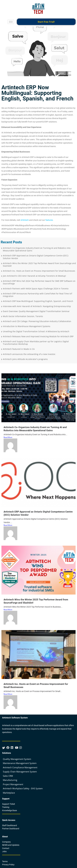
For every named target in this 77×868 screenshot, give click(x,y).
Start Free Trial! (46, 22)
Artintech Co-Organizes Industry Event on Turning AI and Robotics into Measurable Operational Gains (35, 429)
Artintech (25, 220)
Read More (8, 437)
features (49, 220)
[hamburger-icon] (11, 22)
